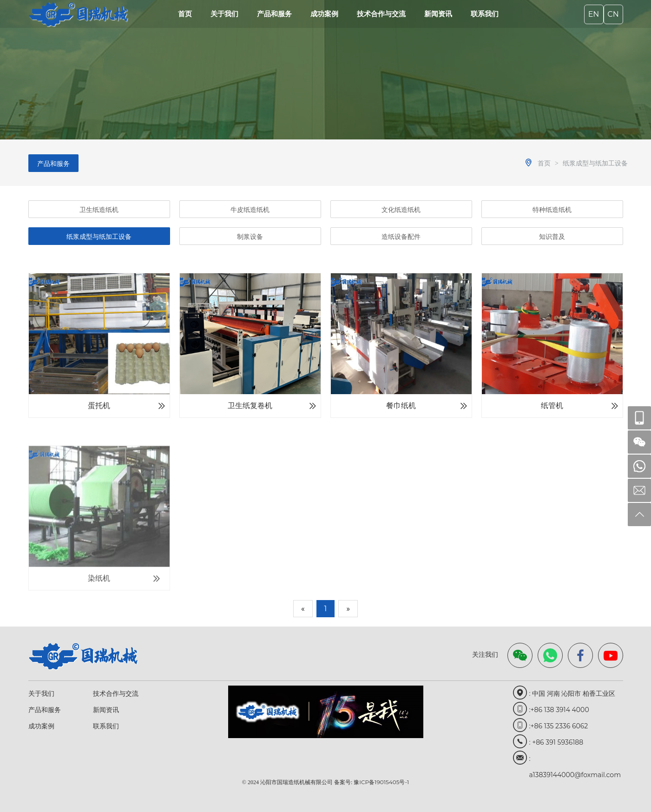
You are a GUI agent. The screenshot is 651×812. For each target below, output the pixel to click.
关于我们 (224, 14)
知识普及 (552, 237)
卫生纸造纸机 (99, 210)
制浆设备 (250, 237)
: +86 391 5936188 (556, 742)
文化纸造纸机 (401, 210)
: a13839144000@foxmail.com (575, 761)
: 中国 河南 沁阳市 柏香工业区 (572, 693)
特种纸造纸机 (552, 210)
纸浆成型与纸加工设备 (595, 163)
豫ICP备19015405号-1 (381, 782)
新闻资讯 (438, 14)
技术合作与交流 (381, 14)
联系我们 (485, 14)
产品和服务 (274, 14)
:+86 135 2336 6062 (559, 726)
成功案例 (324, 14)
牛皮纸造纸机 (250, 210)
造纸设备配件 (401, 237)
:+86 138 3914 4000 (559, 710)
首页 (185, 14)
